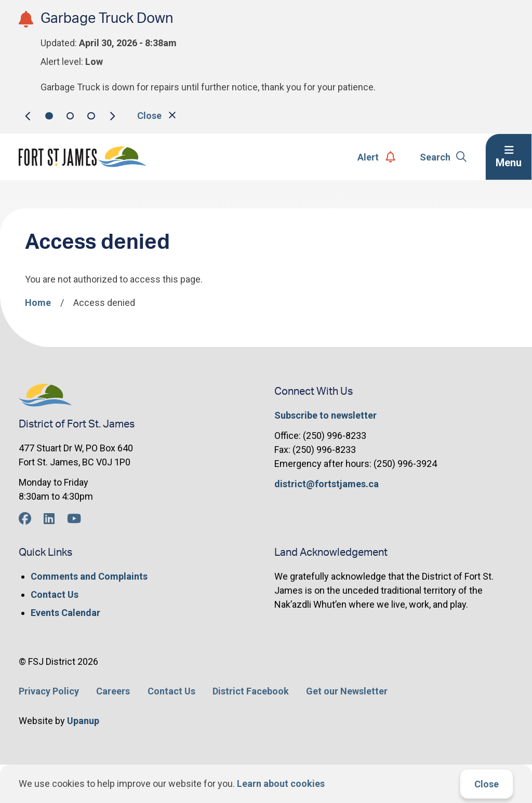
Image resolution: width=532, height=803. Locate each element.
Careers (113, 691)
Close (487, 784)
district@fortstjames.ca (327, 484)
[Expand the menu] (509, 157)
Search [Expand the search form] (443, 157)
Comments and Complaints (89, 576)
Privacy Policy (49, 691)
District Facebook (251, 691)
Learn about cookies (281, 784)
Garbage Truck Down (107, 18)
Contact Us (55, 594)
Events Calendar (65, 613)
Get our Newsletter (347, 691)
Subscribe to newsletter (325, 415)
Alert (376, 157)
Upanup (83, 721)
